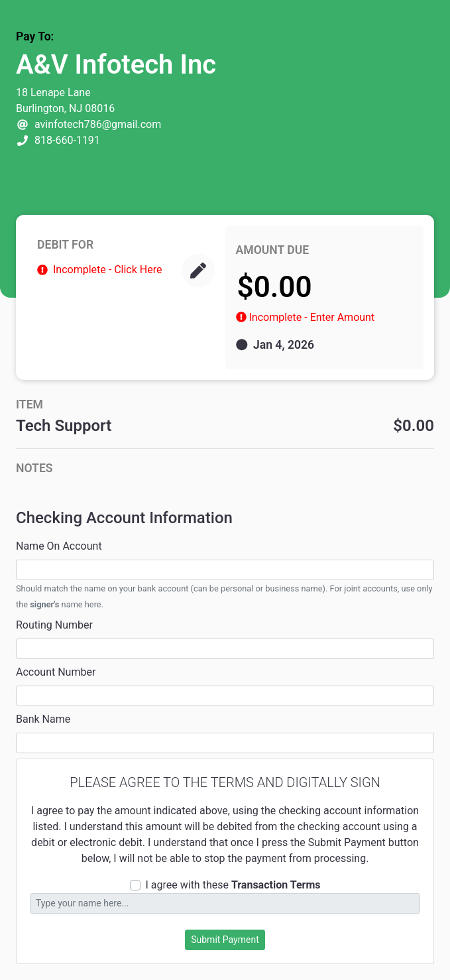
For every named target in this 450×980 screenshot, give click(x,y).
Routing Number (54, 625)
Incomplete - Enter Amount (311, 317)
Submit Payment (225, 940)
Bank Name (43, 719)
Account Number (56, 672)
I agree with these (233, 885)
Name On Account (59, 546)
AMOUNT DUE (273, 250)
